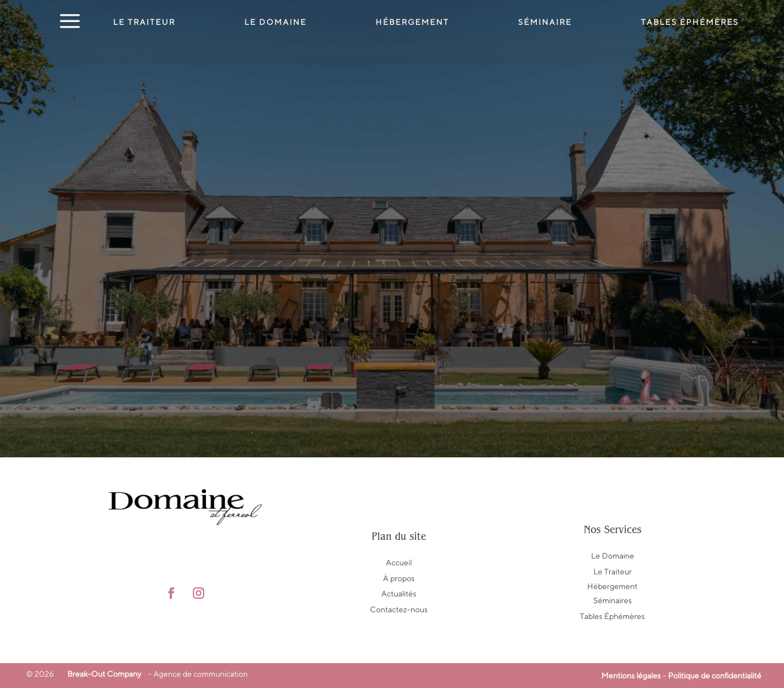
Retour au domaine (392, 365)
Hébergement (412, 22)
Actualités (399, 594)
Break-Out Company (103, 674)
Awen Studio (205, 625)
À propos (399, 578)
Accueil (399, 562)
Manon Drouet (226, 641)
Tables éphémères (690, 22)
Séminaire (545, 22)
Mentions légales (631, 676)
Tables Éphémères (612, 616)
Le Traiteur (144, 22)
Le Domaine (275, 22)
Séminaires (613, 600)
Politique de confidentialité (715, 676)
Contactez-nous (399, 609)
